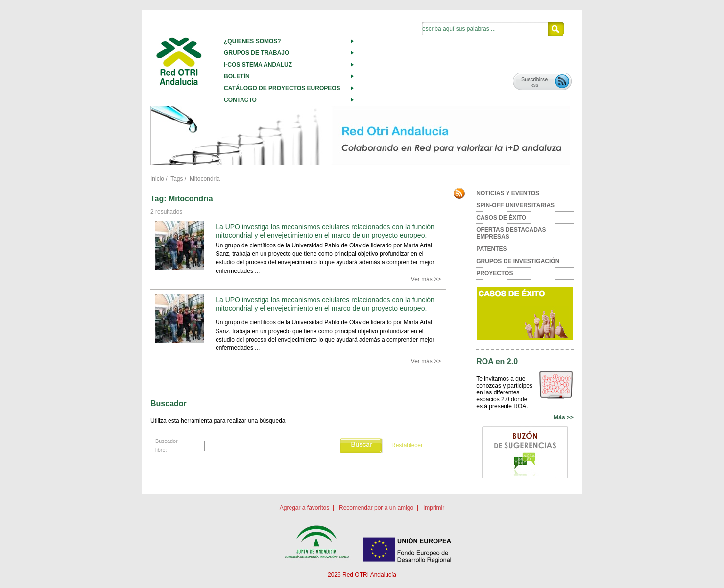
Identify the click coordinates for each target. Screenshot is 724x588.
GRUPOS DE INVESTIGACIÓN (518, 261)
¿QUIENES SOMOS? (253, 41)
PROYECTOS (495, 273)
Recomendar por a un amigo (376, 508)
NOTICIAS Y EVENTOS (508, 193)
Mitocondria (205, 179)
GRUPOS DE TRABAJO (256, 53)
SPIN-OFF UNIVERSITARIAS (515, 205)
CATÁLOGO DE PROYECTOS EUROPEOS (282, 88)
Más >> (564, 417)
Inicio (157, 179)
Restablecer (407, 445)
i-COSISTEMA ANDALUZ (258, 65)
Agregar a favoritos (304, 508)
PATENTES (491, 249)
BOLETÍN (237, 76)
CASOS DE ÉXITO (501, 218)
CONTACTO (240, 100)
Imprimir (434, 508)
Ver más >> (426, 279)
